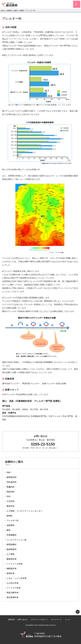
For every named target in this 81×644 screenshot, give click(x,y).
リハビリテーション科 (17, 540)
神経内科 (11, 492)
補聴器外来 (12, 568)
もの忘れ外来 (13, 583)
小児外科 (11, 501)
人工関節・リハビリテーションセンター (25, 511)
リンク (67, 620)
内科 (9, 472)
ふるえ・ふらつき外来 (17, 578)
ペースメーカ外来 (15, 564)
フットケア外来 (14, 588)
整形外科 (11, 506)
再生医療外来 (13, 597)
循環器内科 (12, 477)
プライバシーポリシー (39, 620)
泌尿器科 (11, 525)
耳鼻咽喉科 (12, 535)
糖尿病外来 (12, 559)
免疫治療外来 (13, 593)
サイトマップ (56, 620)
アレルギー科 (13, 520)
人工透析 (11, 554)
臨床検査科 (12, 549)
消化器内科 (12, 482)
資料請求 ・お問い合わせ (18, 620)
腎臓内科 (11, 487)
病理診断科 (12, 544)
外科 (9, 496)
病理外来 (11, 573)
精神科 (10, 516)
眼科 (9, 530)
